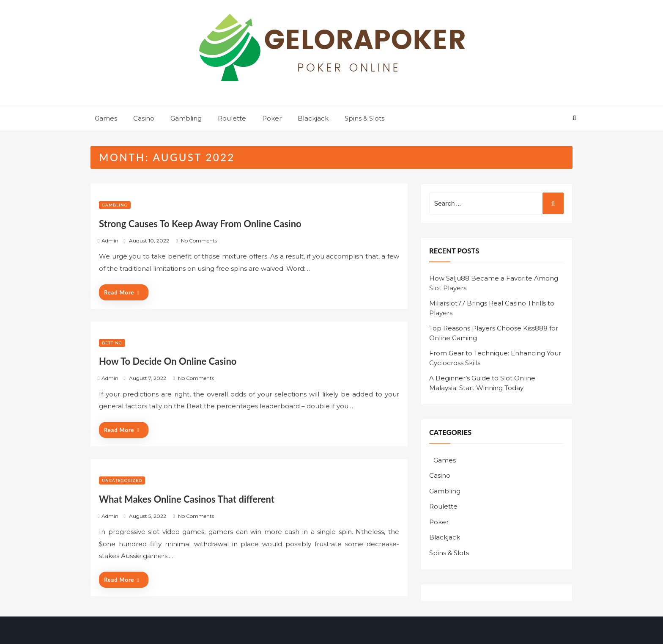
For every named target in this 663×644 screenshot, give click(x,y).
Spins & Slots (364, 118)
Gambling (186, 118)
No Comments (199, 241)
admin (110, 241)
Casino (144, 118)
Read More (122, 292)
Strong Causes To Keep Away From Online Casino (200, 224)
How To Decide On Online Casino (168, 361)
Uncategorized (122, 480)
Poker (272, 118)
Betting (112, 343)
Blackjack (313, 118)
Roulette (232, 118)
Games (106, 118)
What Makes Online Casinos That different (187, 499)
